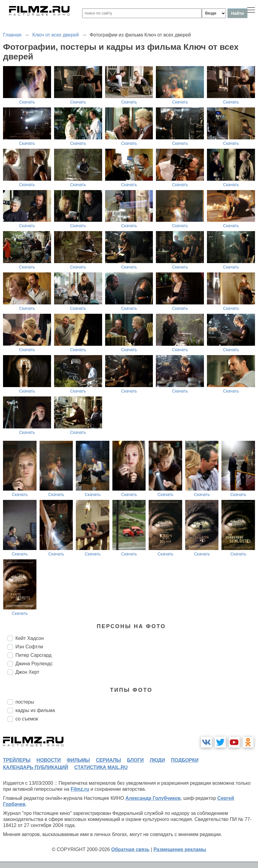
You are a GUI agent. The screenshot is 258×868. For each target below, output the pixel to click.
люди (157, 760)
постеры (25, 702)
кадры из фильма (35, 710)
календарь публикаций (36, 767)
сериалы (108, 760)
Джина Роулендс (34, 664)
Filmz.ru (80, 789)
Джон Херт (27, 672)
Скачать (27, 102)
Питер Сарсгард (34, 655)
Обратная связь (130, 849)
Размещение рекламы (180, 849)
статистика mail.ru (101, 767)
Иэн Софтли (29, 647)
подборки (185, 760)
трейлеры (17, 760)
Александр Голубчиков (153, 798)
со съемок (27, 719)
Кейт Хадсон (30, 638)
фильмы (78, 760)
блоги (135, 760)
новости (49, 760)
